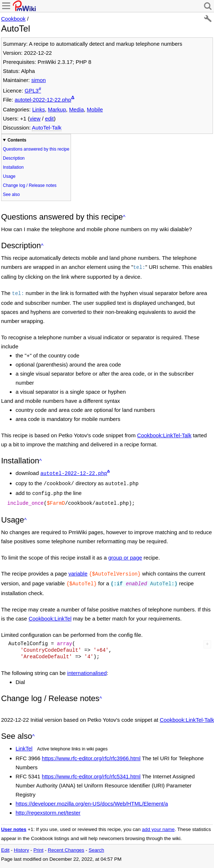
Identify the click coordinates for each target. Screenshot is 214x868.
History (21, 844)
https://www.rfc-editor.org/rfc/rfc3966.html (91, 752)
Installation (13, 167)
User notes (14, 824)
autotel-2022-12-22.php (43, 100)
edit (49, 118)
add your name (158, 824)
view (35, 118)
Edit (5, 844)
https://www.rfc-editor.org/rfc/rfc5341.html (91, 771)
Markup (57, 109)
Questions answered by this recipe (36, 149)
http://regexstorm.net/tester (48, 807)
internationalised (87, 667)
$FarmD (56, 499)
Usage (9, 176)
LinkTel (24, 743)
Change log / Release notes (30, 185)
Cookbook (13, 19)
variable (78, 569)
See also (11, 195)
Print (38, 844)
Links (39, 109)
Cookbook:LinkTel (50, 613)
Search (96, 844)
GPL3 (32, 91)
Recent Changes (66, 844)
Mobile (95, 109)
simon (38, 80)
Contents (17, 140)
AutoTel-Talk (47, 128)
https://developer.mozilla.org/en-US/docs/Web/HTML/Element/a (92, 798)
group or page (125, 553)
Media (77, 109)
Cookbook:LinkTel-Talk (164, 434)
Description (14, 158)
